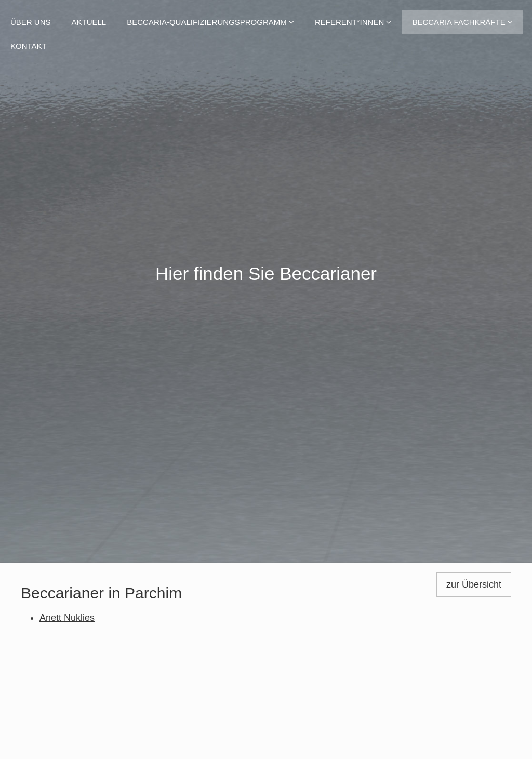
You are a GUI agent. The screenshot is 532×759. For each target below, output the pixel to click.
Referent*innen (353, 22)
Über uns (31, 22)
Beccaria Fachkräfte (462, 22)
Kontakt (29, 46)
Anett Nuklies (67, 618)
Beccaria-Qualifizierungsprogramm (210, 22)
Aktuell (89, 22)
